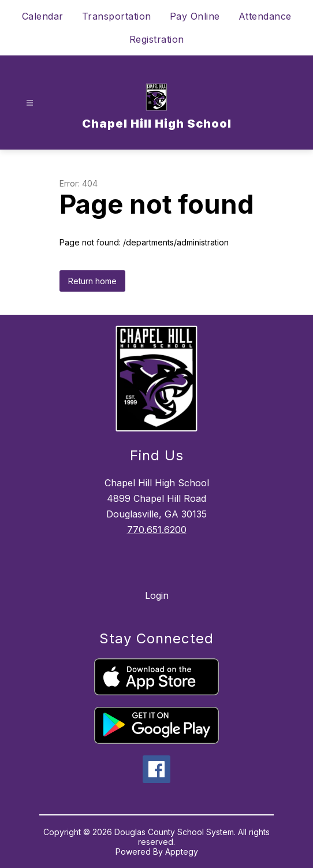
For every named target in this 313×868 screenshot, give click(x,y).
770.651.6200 (157, 530)
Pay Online (195, 16)
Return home (92, 281)
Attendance (265, 16)
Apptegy (182, 852)
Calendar (43, 16)
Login (157, 595)
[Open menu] (30, 103)
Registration (157, 39)
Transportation (117, 16)
